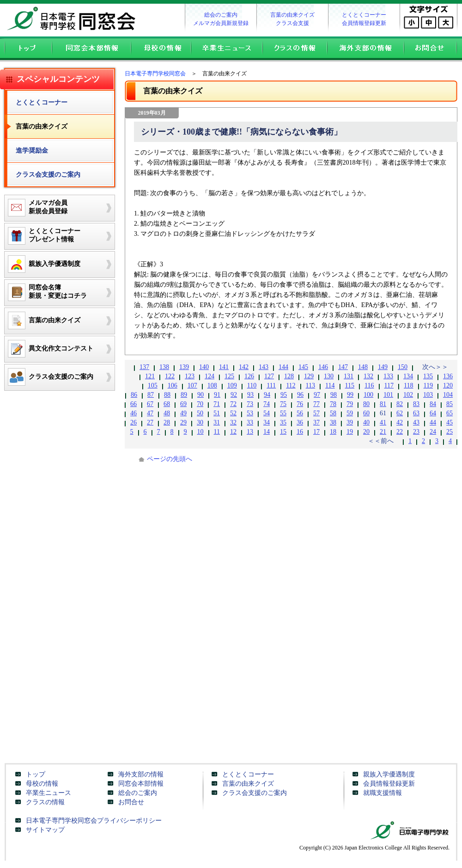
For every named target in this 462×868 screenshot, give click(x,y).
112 (291, 385)
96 (300, 395)
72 (233, 404)
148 (363, 367)
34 (267, 422)
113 (310, 385)
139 (184, 367)
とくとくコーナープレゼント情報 (43, 236)
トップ (26, 49)
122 (170, 376)
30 (200, 422)
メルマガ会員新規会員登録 (36, 208)
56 (300, 413)
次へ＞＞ (435, 367)
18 (333, 432)
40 (366, 422)
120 (448, 385)
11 (217, 432)
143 (264, 367)
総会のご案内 (221, 15)
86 (134, 395)
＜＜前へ (381, 441)
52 (233, 413)
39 (350, 422)
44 (433, 422)
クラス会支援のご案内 (48, 175)
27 (150, 422)
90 (201, 395)
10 (201, 432)
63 (416, 413)
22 (400, 432)
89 (184, 395)
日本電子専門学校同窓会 (74, 18)
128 (289, 376)
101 (388, 395)
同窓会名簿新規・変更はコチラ (46, 292)
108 (212, 385)
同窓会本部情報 (91, 49)
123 (190, 376)
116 (369, 385)
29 (183, 422)
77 (316, 404)
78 (333, 404)
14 (267, 432)
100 (368, 395)
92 (234, 395)
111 (271, 385)
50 (200, 413)
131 (349, 376)
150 (403, 367)
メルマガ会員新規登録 (221, 23)
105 (153, 385)
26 (134, 422)
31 (217, 422)
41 (383, 422)
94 (267, 395)
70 (200, 404)
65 (450, 413)
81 (383, 404)
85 (450, 404)
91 (217, 395)
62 (400, 413)
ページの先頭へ (170, 459)
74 (267, 404)
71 (217, 404)
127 (269, 376)
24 (433, 432)
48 (167, 413)
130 (329, 376)
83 (416, 404)
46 (134, 413)
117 (389, 385)
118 (408, 385)
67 (150, 404)
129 (309, 376)
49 (183, 413)
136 (448, 376)
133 (388, 376)
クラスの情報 (294, 49)
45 (450, 422)
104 (448, 395)
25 (450, 432)
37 (316, 422)
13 (250, 432)
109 (232, 385)
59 (350, 413)
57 (316, 413)
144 (283, 367)
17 (316, 432)
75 (283, 404)
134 (408, 376)
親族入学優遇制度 (389, 774)
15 (283, 432)
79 (350, 404)
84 (433, 404)
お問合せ (433, 49)
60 (366, 413)
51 (217, 413)
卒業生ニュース (226, 49)
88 (167, 395)
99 (350, 395)
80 (366, 404)
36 (300, 422)
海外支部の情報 (365, 49)
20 (366, 432)
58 (333, 413)
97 (317, 395)
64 (433, 413)
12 (233, 432)
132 (368, 376)
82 (400, 404)
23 (416, 432)
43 (416, 422)
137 (144, 367)
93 (250, 395)
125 (229, 376)
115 (350, 385)
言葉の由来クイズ (292, 15)
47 (150, 413)
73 (250, 404)
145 (303, 367)
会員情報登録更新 (364, 23)
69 (183, 404)
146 (323, 367)
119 (428, 385)
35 (283, 422)
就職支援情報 (383, 793)
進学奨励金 (32, 151)
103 (428, 395)
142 (244, 367)
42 (400, 422)
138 (164, 367)
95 (284, 395)
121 (150, 376)
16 (300, 432)
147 (343, 367)
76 (300, 404)
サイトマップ (45, 830)
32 (233, 422)
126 (249, 376)
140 (204, 367)
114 (330, 385)
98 (334, 395)
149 (383, 367)
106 (173, 385)
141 (224, 367)
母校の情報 (160, 49)
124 (210, 376)
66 (134, 404)
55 (283, 413)
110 (252, 385)
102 (408, 395)
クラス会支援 (292, 23)
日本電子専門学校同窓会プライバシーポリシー (94, 821)
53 (250, 413)
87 (151, 395)
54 (267, 413)
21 (383, 432)
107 (192, 385)
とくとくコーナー (364, 15)
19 (350, 432)
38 (333, 422)
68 (167, 404)
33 (250, 422)
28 (167, 422)
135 (428, 376)
